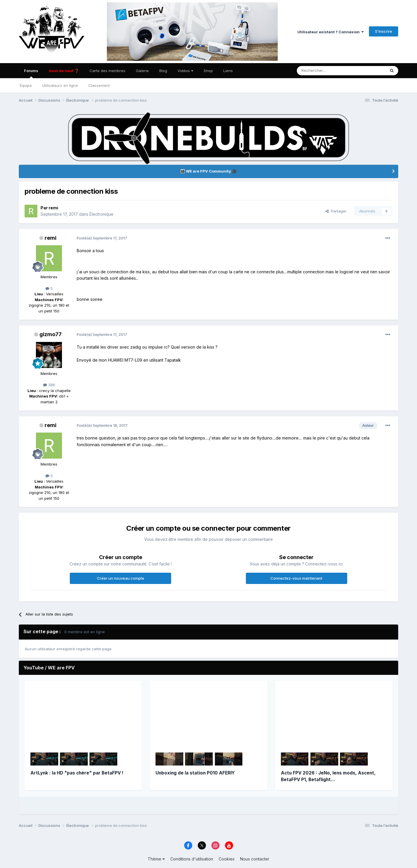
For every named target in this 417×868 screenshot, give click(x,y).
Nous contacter (255, 859)
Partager (336, 211)
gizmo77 (51, 334)
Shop (208, 71)
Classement (99, 85)
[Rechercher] (321, 71)
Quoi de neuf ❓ (64, 71)
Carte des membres (107, 71)
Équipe (26, 85)
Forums (31, 73)
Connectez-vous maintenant (296, 578)
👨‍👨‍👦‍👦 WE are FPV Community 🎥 (209, 171)
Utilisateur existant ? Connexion (331, 32)
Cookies (227, 859)
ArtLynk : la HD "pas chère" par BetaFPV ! (77, 773)
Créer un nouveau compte (121, 578)
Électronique (101, 214)
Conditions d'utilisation (192, 859)
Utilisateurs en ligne (60, 85)
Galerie (142, 71)
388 (49, 385)
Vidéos (185, 71)
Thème (156, 859)
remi (53, 208)
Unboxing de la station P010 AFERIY (195, 773)
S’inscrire (384, 31)
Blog (163, 71)
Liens (228, 71)
